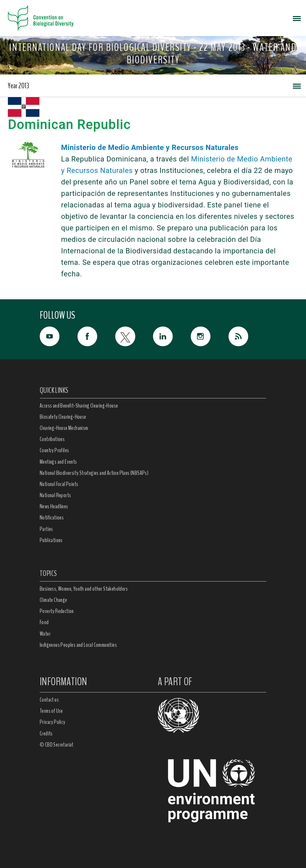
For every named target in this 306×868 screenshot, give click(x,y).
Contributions (52, 439)
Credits (46, 733)
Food (44, 622)
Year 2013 (19, 86)
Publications (51, 540)
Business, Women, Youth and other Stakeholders (84, 589)
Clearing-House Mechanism (64, 428)
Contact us (49, 700)
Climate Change (54, 600)
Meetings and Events (58, 462)
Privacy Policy (53, 722)
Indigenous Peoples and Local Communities (78, 645)
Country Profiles (54, 450)
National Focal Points (59, 484)
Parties (46, 529)
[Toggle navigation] (297, 18)
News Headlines (54, 506)
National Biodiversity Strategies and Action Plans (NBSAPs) (94, 473)
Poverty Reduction (57, 611)
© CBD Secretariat (57, 745)
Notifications (52, 518)
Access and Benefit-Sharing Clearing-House (79, 406)
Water (45, 634)
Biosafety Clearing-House (63, 417)
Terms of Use (51, 711)
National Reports (55, 495)
